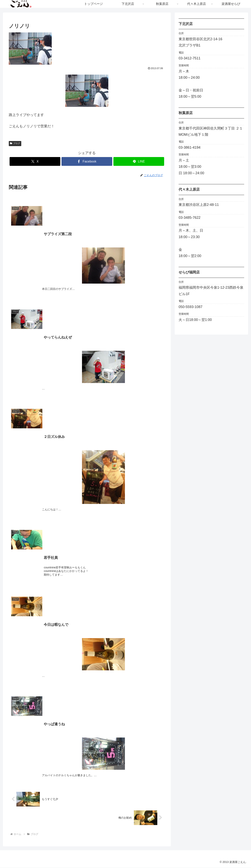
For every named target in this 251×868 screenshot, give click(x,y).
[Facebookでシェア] (87, 161)
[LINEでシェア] (139, 161)
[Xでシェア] (35, 161)
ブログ (15, 143)
